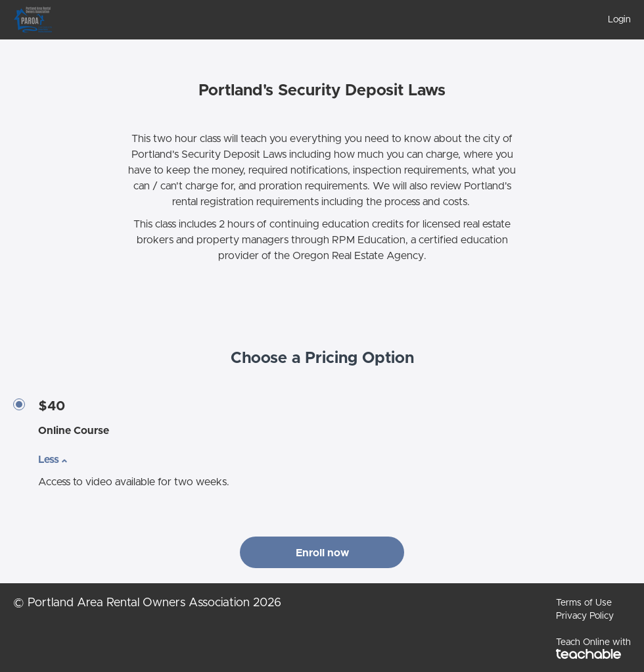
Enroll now (322, 553)
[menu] (614, 20)
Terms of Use (584, 603)
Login (619, 20)
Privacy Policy (585, 616)
